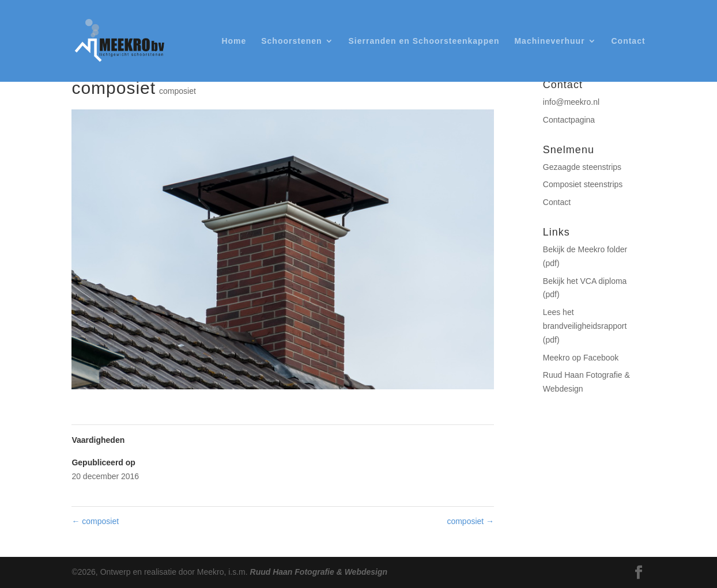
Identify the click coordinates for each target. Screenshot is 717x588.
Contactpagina (569, 120)
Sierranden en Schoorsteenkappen (424, 41)
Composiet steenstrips (583, 184)
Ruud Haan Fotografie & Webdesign (319, 572)
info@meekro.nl (571, 102)
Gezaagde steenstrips (582, 167)
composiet (178, 91)
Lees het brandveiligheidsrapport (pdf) (585, 326)
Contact (628, 41)
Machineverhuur (549, 41)
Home (234, 41)
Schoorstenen (291, 41)
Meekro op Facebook (581, 358)
